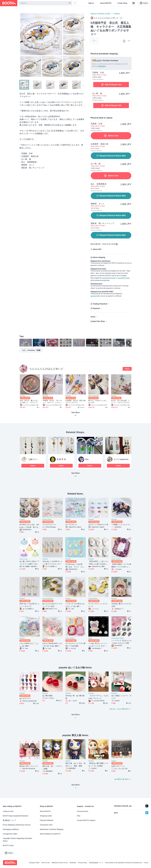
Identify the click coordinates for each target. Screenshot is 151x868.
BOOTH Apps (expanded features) (16, 816)
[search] (70, 3)
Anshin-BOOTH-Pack (108, 278)
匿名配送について (10, 820)
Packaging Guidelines (11, 829)
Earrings (23, 396)
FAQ (79, 816)
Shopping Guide (46, 816)
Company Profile (34, 863)
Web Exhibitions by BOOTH (50, 834)
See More (76, 475)
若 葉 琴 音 (61, 459)
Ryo (87, 459)
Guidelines (73, 863)
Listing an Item (8, 811)
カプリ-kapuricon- (121, 459)
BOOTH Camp (8, 845)
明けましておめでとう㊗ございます (98, 401)
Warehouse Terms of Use (60, 863)
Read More (102, 66)
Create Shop (122, 3)
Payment (96, 308)
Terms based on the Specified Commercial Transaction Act (124, 863)
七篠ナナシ (33, 459)
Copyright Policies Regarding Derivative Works (18, 840)
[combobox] (45, 3)
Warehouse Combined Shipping (52, 829)
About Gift (97, 249)
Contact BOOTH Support (86, 820)
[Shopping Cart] (134, 3)
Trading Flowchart (100, 304)
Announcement (83, 811)
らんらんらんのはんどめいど (46, 369)
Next (83, 45)
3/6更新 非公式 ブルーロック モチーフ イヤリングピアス (52, 402)
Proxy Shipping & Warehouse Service (17, 825)
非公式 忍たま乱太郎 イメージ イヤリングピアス (120, 401)
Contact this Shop (98, 321)
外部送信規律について (96, 863)
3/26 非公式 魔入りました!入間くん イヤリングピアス (29, 402)
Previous (21, 45)
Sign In (91, 3)
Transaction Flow (46, 825)
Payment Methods (47, 820)
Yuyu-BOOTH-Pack (123, 278)
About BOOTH (106, 3)
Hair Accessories (94, 396)
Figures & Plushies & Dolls (100, 14)
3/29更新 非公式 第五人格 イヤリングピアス (76, 401)
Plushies (117, 14)
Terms (93, 317)
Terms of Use (46, 863)
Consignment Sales (10, 834)
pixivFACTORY (95, 296)
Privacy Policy (83, 863)
